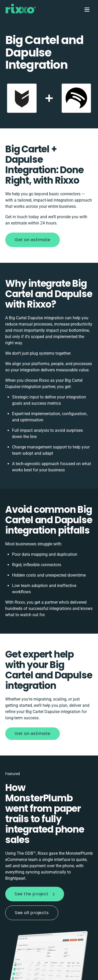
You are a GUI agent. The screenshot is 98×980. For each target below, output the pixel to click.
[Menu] (87, 9)
